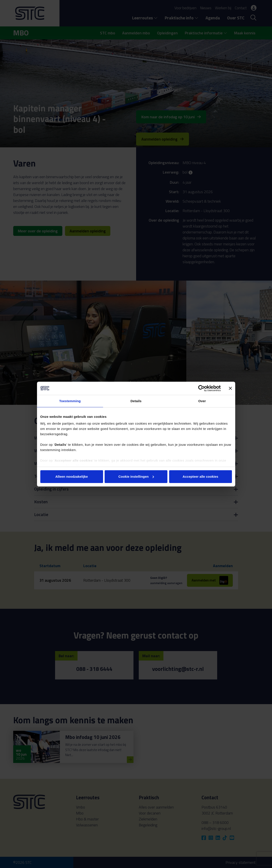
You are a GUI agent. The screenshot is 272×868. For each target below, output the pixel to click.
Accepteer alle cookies (200, 477)
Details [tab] (136, 401)
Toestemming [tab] (70, 401)
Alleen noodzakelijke (72, 477)
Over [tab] (202, 401)
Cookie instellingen (136, 477)
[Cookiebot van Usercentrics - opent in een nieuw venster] (201, 388)
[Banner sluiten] (230, 388)
